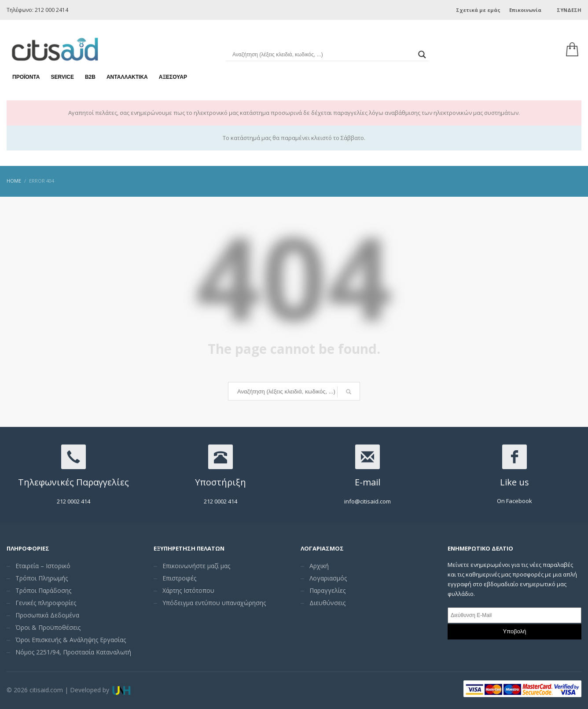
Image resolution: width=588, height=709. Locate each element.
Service (62, 70)
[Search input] (323, 48)
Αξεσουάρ (173, 70)
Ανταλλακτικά (127, 70)
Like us (514, 482)
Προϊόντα (26, 70)
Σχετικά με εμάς (478, 10)
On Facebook (514, 501)
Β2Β (90, 70)
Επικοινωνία (525, 10)
